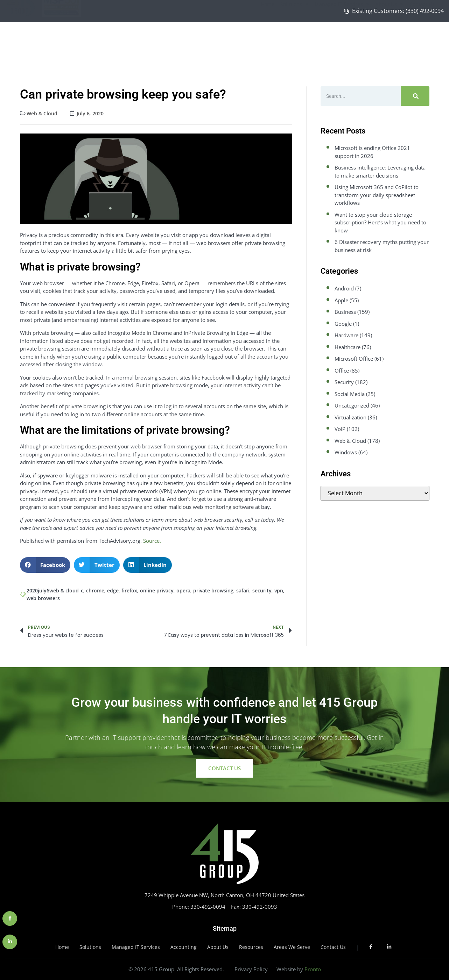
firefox (129, 590)
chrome (95, 590)
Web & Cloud (42, 113)
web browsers (43, 598)
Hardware (346, 335)
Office (342, 370)
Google (343, 324)
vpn (279, 590)
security (262, 590)
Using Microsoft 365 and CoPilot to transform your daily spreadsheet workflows (377, 195)
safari (243, 590)
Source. (152, 541)
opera (183, 590)
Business (345, 312)
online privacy (157, 590)
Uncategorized (352, 405)
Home (268, 40)
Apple (341, 300)
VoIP (340, 429)
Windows (346, 452)
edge (113, 590)
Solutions (294, 40)
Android (344, 288)
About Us (390, 40)
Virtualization (350, 417)
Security (344, 382)
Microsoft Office (354, 359)
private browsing (213, 590)
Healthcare (348, 347)
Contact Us (422, 40)
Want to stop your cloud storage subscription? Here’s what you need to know (380, 222)
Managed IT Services (342, 40)
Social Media (350, 394)
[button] (45, 565)
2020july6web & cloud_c (55, 590)
